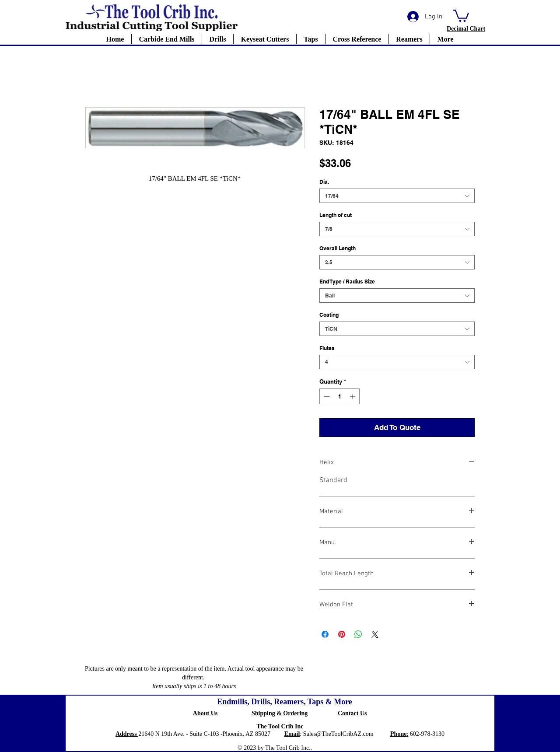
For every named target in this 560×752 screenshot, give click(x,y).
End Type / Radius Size (347, 282)
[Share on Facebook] (325, 634)
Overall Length (338, 248)
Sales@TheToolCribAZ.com (338, 734)
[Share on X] (375, 634)
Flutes (327, 348)
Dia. (324, 182)
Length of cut (336, 215)
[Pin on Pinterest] (342, 634)
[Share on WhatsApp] (358, 634)
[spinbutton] (340, 396)
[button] (461, 15)
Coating (329, 315)
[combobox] (397, 196)
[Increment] (353, 396)
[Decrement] (326, 396)
